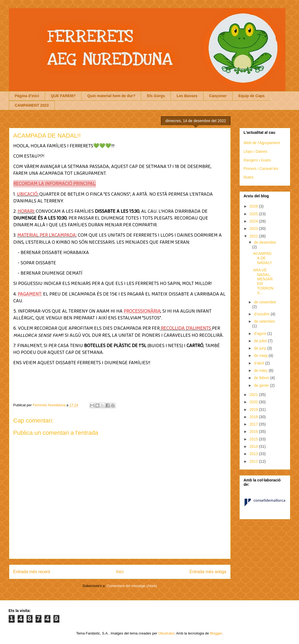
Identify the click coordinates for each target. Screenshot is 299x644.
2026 (254, 206)
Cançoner (218, 96)
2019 (254, 410)
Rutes (249, 177)
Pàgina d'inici (27, 96)
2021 (254, 395)
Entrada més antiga (208, 572)
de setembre (265, 321)
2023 (254, 229)
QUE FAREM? (63, 96)
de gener (262, 385)
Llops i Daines (256, 151)
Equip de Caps (251, 96)
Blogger (216, 633)
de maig (261, 356)
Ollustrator (166, 633)
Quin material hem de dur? (111, 96)
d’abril (260, 363)
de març (261, 370)
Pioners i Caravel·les (261, 169)
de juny (261, 348)
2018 (254, 417)
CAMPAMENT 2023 (32, 105)
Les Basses (187, 96)
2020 (254, 402)
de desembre (265, 242)
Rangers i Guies (257, 160)
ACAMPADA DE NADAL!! (262, 258)
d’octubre (262, 314)
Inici (120, 572)
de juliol (261, 341)
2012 (254, 461)
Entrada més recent (32, 572)
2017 (254, 424)
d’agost (261, 334)
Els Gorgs (156, 96)
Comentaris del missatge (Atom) (132, 586)
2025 (254, 214)
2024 (254, 221)
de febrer (262, 378)
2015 (254, 439)
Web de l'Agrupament (262, 143)
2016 (254, 432)
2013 (254, 454)
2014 (254, 446)
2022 (254, 236)
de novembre (265, 302)
